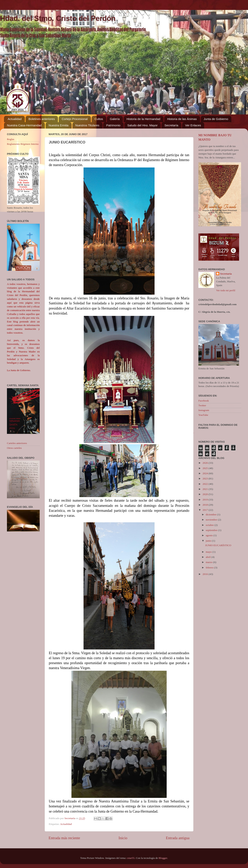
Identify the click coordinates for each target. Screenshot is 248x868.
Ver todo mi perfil (226, 290)
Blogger (163, 858)
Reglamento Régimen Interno (23, 144)
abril (209, 557)
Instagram (204, 410)
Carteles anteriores (17, 443)
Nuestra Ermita (59, 125)
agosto (210, 535)
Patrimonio (113, 125)
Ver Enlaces (193, 125)
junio (209, 541)
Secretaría (171, 125)
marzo (209, 562)
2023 (206, 479)
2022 (206, 484)
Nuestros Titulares (87, 125)
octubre (210, 525)
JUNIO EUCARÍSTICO (218, 545)
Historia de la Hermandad (143, 119)
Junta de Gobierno (216, 119)
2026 (206, 463)
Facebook (204, 401)
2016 (206, 574)
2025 (206, 468)
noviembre (212, 520)
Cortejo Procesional (75, 119)
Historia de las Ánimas (182, 119)
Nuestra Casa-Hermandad (24, 125)
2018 (206, 505)
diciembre (211, 514)
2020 (206, 494)
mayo (209, 552)
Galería (115, 119)
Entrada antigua (178, 838)
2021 (206, 489)
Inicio (123, 838)
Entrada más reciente (64, 838)
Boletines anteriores (42, 119)
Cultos (99, 119)
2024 (206, 473)
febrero (210, 568)
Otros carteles (14, 448)
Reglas (11, 139)
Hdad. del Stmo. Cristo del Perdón (58, 18)
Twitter (202, 405)
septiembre (212, 530)
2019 (206, 500)
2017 (206, 510)
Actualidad (15, 119)
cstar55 (131, 858)
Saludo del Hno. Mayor (143, 125)
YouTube (203, 415)
